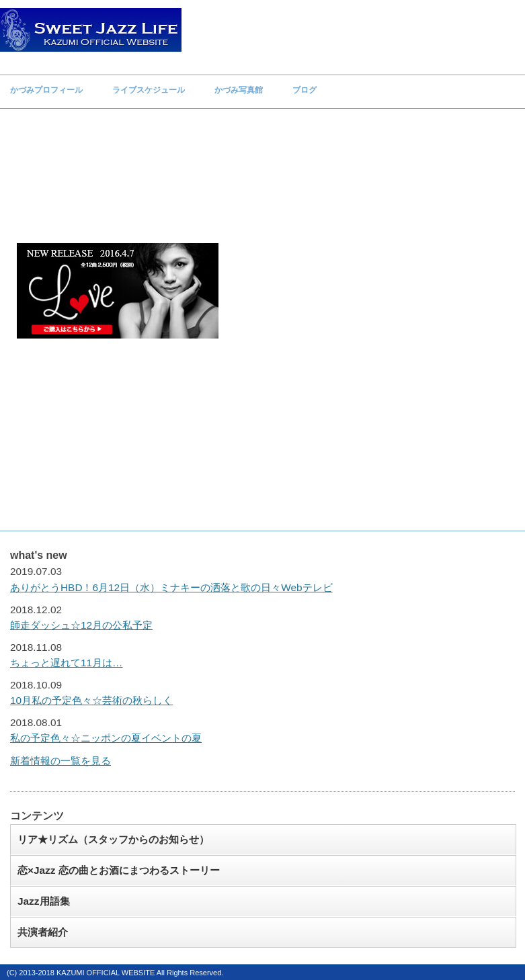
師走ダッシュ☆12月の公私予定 (81, 625)
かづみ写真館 (239, 90)
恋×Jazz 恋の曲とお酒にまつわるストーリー (119, 870)
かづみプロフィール (46, 90)
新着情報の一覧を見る (60, 761)
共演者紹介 (43, 932)
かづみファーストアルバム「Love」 (118, 291)
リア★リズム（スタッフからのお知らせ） (113, 839)
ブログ (305, 90)
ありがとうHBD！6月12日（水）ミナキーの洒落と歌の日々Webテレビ (171, 587)
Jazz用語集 (44, 901)
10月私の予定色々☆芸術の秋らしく (91, 700)
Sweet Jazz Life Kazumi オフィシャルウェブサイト (91, 30)
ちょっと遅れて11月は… (67, 663)
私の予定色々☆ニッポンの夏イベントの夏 (106, 738)
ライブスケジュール (149, 90)
